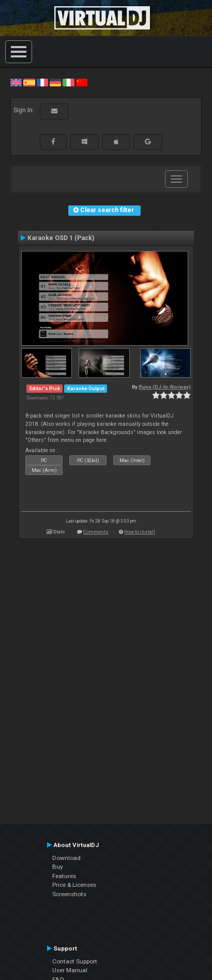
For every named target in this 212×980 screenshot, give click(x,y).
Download (66, 858)
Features (64, 876)
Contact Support (75, 961)
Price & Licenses (74, 885)
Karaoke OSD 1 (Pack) (61, 238)
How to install (140, 532)
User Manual (70, 970)
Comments (96, 532)
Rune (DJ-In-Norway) (165, 387)
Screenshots (69, 894)
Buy (58, 867)
